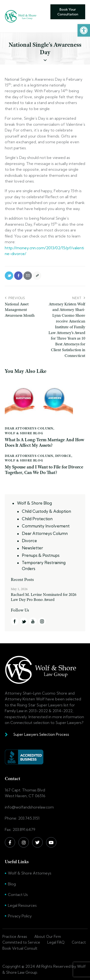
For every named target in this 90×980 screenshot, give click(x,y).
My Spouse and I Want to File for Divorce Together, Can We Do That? (44, 470)
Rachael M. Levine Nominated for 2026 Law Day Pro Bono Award (44, 597)
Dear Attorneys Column (29, 428)
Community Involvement (46, 526)
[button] (84, 30)
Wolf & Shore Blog (24, 433)
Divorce (63, 456)
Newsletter (32, 548)
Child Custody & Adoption (46, 511)
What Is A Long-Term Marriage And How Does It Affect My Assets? (45, 443)
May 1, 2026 (19, 589)
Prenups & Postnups (41, 555)
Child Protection (37, 519)
